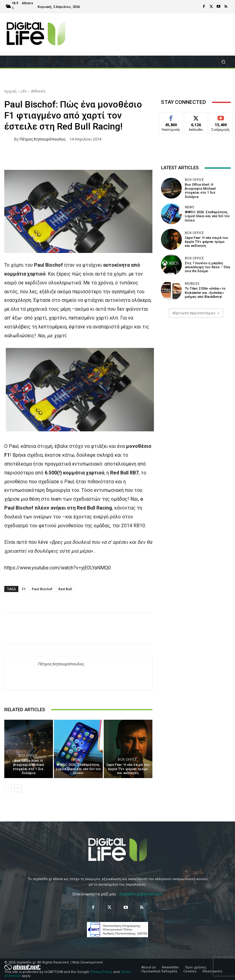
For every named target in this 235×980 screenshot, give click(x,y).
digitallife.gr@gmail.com (141, 894)
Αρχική (10, 91)
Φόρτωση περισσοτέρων (196, 313)
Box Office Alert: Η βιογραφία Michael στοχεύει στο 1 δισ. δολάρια (29, 767)
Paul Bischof (42, 589)
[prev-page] (8, 788)
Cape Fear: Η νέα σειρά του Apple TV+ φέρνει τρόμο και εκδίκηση (128, 769)
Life (24, 91)
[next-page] (18, 788)
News (77, 759)
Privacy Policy (101, 972)
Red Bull (65, 589)
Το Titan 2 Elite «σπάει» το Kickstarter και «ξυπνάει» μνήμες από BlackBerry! (205, 293)
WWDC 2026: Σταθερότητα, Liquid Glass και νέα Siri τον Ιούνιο (78, 769)
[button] (224, 62)
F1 (24, 589)
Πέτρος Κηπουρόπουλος (43, 139)
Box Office (28, 755)
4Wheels (38, 91)
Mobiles (192, 283)
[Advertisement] (196, 369)
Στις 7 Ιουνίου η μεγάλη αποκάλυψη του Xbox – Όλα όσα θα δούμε (207, 267)
